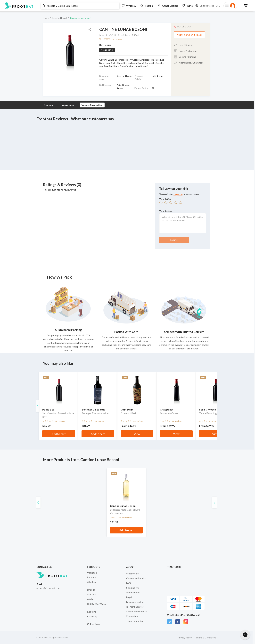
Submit (174, 240)
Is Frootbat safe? (135, 607)
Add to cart (63, 434)
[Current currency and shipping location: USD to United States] (208, 6)
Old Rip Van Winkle (97, 604)
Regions (92, 612)
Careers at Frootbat (136, 578)
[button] (126, 6)
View (147, 434)
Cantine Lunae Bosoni (80, 18)
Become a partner (135, 602)
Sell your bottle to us (137, 611)
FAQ (129, 583)
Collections (94, 624)
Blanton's (92, 594)
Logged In (178, 194)
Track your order (135, 621)
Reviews (48, 105)
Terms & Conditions (206, 638)
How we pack (67, 105)
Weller (90, 599)
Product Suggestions (92, 105)
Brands (91, 590)
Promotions (132, 616)
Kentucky (92, 616)
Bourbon (91, 577)
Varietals (92, 573)
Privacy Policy (185, 638)
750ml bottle (107, 50)
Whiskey (91, 582)
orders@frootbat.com (48, 588)
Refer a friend (133, 592)
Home (46, 18)
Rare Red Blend (59, 18)
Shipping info (133, 588)
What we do (132, 574)
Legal (129, 597)
